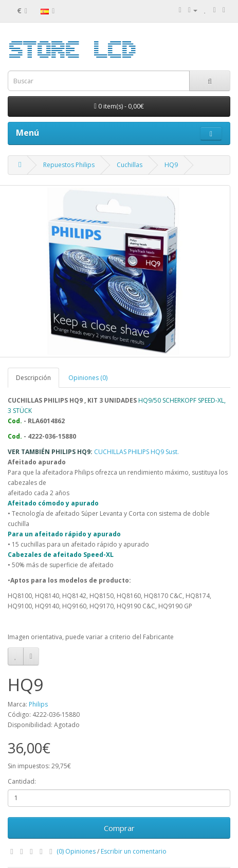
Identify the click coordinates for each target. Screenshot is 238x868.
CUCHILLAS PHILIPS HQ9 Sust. (136, 452)
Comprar (119, 828)
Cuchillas (130, 165)
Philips (38, 704)
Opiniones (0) (88, 378)
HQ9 (171, 165)
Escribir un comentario (134, 851)
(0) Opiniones (76, 851)
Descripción (33, 378)
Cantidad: (22, 781)
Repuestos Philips (69, 165)
